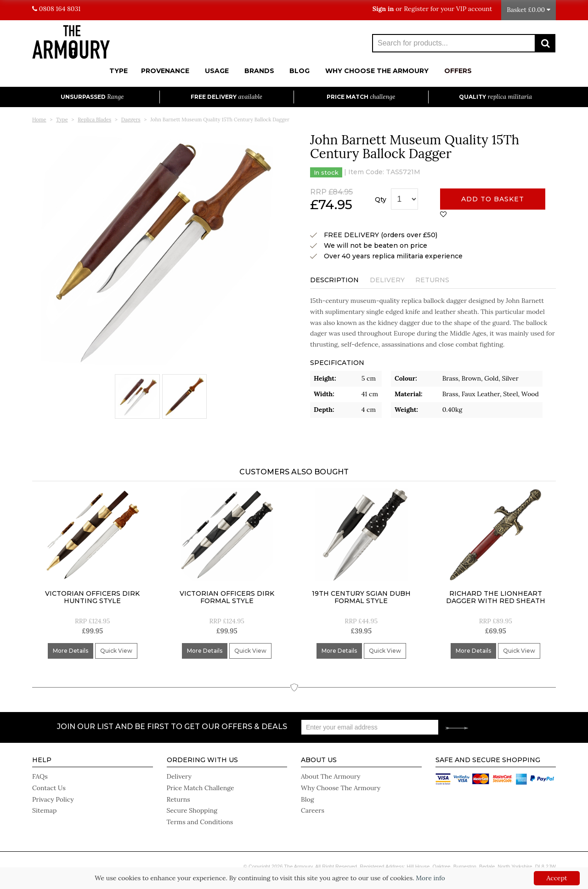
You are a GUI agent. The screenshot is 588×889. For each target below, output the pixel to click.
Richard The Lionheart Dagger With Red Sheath (496, 598)
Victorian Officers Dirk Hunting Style (92, 598)
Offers (458, 71)
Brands (259, 71)
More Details (71, 652)
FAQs (40, 777)
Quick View (116, 652)
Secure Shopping (192, 810)
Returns (432, 279)
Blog (300, 71)
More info (430, 878)
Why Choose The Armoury (377, 71)
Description (334, 279)
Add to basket (493, 199)
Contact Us (49, 788)
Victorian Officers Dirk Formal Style (227, 598)
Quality (495, 97)
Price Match (361, 97)
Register (416, 9)
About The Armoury (331, 777)
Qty (381, 199)
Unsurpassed (92, 97)
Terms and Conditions (200, 821)
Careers (313, 810)
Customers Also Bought (294, 473)
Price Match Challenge (200, 788)
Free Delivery (226, 97)
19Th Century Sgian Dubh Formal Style (361, 598)
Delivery (387, 279)
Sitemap (44, 810)
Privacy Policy (53, 799)
